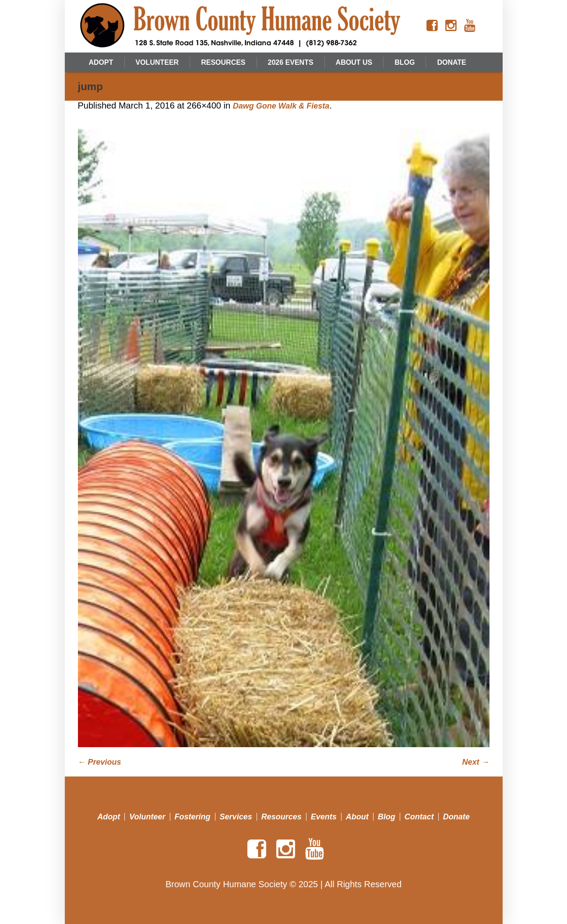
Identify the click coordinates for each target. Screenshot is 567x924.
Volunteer (147, 817)
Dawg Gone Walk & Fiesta (281, 106)
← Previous (100, 762)
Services (236, 817)
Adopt (109, 817)
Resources (282, 817)
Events (324, 817)
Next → (475, 762)
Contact (419, 817)
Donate (456, 817)
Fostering (193, 817)
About (357, 817)
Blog (387, 817)
